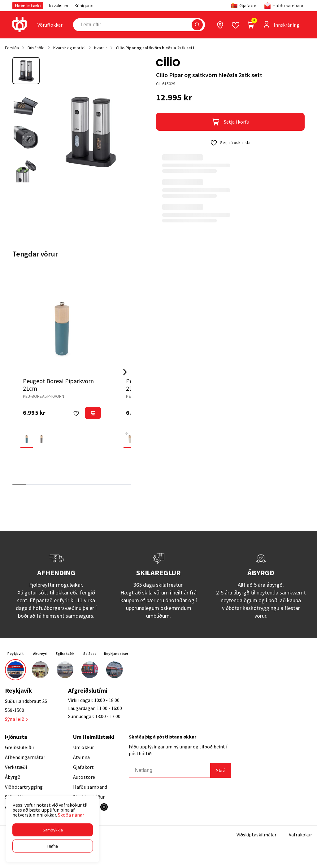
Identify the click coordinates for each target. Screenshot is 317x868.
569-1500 (15, 710)
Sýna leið (16, 719)
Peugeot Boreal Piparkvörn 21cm (58, 385)
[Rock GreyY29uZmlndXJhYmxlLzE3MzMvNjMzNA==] (41, 438)
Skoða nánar (71, 815)
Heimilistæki (28, 6)
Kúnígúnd (84, 6)
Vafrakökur (300, 835)
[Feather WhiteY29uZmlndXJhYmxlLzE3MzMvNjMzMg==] (130, 438)
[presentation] (50, 25)
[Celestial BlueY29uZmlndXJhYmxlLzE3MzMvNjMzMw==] (27, 438)
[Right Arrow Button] (125, 372)
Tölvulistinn (59, 6)
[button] (53, 830)
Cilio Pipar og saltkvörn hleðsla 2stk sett (155, 48)
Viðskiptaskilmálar (256, 835)
